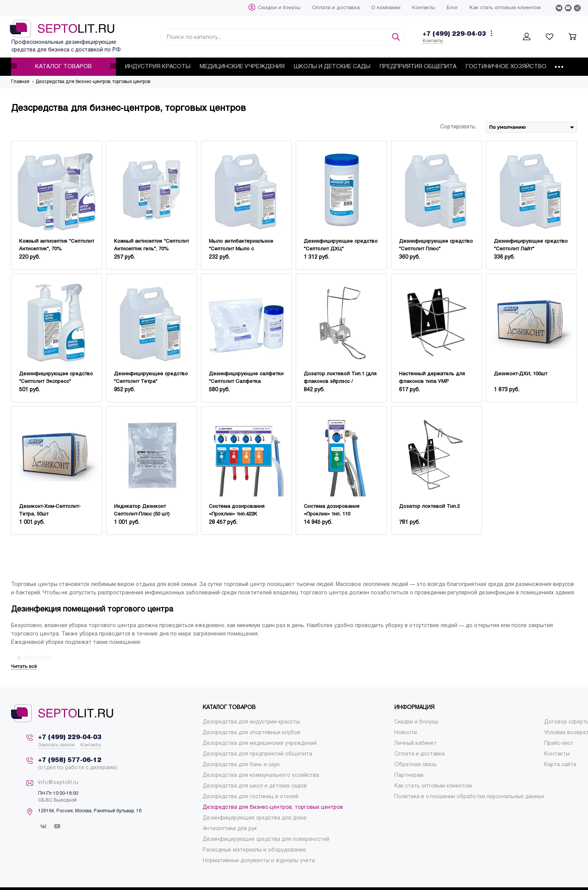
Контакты (433, 41)
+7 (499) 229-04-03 (454, 34)
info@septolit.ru (58, 783)
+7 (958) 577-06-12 (70, 760)
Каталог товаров (63, 66)
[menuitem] (279, 8)
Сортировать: (458, 127)
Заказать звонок (56, 745)
